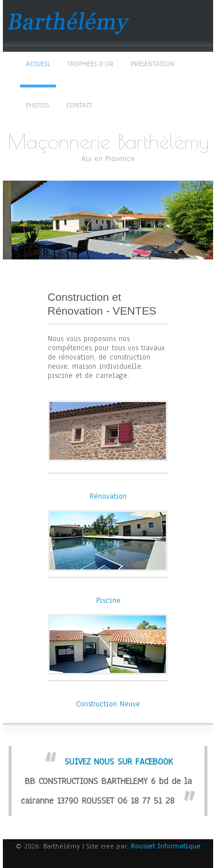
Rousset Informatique (166, 846)
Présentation (153, 64)
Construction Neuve (108, 704)
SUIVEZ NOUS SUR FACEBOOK (119, 762)
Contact (79, 105)
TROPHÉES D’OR (90, 64)
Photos (37, 105)
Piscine (108, 601)
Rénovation (108, 496)
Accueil (38, 64)
